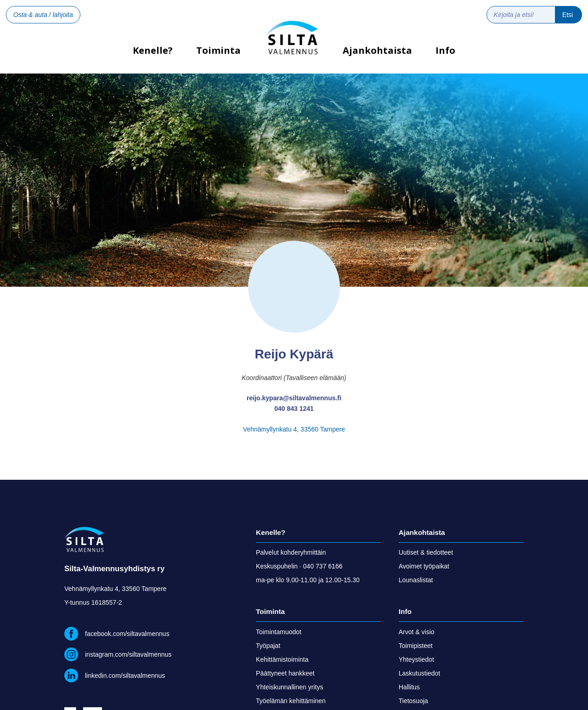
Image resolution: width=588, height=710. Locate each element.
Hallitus (409, 687)
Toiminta (218, 51)
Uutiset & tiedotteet (426, 552)
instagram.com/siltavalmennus (128, 654)
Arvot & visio (417, 632)
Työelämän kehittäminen (291, 701)
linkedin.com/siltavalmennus (125, 676)
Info (445, 51)
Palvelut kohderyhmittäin (291, 552)
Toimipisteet (416, 646)
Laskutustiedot (419, 673)
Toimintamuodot (279, 632)
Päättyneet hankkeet (285, 673)
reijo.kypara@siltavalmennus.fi (294, 398)
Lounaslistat (416, 580)
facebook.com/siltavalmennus (127, 634)
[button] (219, 57)
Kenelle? (153, 54)
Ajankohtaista (377, 51)
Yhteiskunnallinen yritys (289, 687)
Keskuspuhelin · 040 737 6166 (299, 566)
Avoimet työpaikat (424, 566)
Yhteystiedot (416, 659)
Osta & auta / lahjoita (43, 15)
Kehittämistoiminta (282, 659)
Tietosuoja (413, 701)
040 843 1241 (294, 409)
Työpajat (268, 646)
